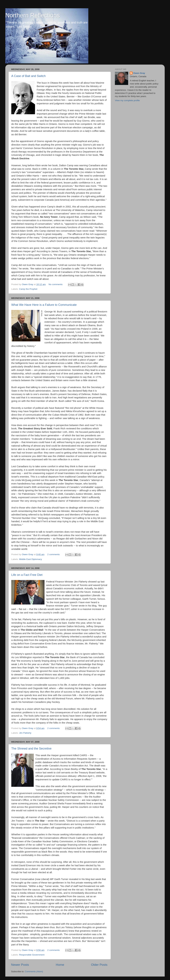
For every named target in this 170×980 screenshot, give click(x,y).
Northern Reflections (33, 15)
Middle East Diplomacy (30, 559)
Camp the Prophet (28, 289)
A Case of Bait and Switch (28, 76)
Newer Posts (20, 965)
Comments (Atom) (34, 971)
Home (60, 965)
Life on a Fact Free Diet (27, 575)
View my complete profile (127, 100)
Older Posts (99, 965)
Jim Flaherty (25, 733)
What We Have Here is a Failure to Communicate (44, 305)
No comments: (56, 284)
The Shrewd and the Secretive (31, 749)
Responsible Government (32, 955)
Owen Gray (139, 73)
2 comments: (54, 554)
